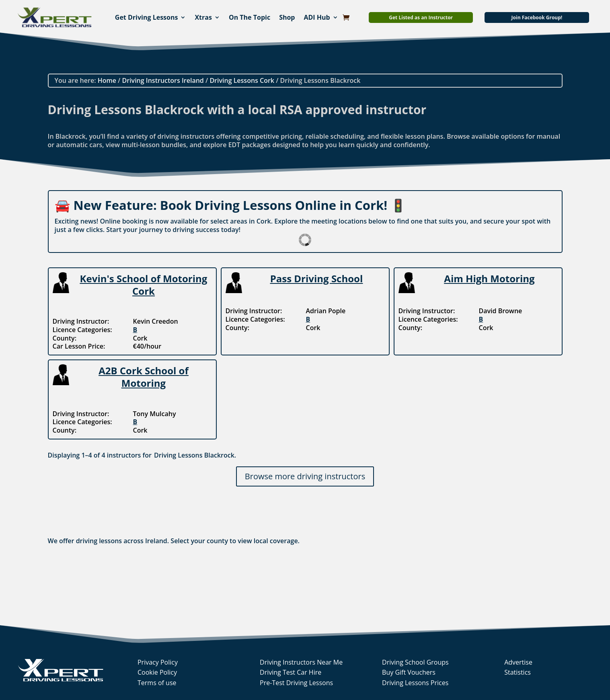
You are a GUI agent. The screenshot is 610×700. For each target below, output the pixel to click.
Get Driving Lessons (147, 17)
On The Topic (250, 17)
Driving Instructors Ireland (163, 80)
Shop (287, 17)
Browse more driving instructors (305, 476)
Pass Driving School (317, 278)
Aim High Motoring (489, 278)
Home (107, 80)
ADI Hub (317, 17)
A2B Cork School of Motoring (144, 377)
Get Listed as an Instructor (421, 17)
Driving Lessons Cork (242, 80)
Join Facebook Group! (537, 17)
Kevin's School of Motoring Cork (144, 285)
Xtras (203, 17)
